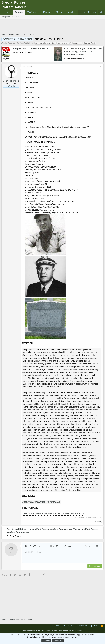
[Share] (98, 66)
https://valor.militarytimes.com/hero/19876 (41, 502)
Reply (100, 522)
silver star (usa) (89, 43)
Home (6, 12)
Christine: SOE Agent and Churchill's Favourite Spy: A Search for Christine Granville (83, 52)
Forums (19, 12)
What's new (32, 12)
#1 (101, 66)
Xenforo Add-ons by (73, 631)
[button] (11, 12)
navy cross (77, 43)
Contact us (55, 626)
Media (59, 12)
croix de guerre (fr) (64, 43)
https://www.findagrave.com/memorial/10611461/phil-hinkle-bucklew (53, 514)
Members (72, 12)
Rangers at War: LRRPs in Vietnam (30, 48)
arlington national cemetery (45, 43)
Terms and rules (68, 626)
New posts (6, 17)
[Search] (101, 12)
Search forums (18, 17)
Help (91, 626)
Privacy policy (81, 626)
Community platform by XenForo (42, 631)
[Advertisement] (52, 26)
